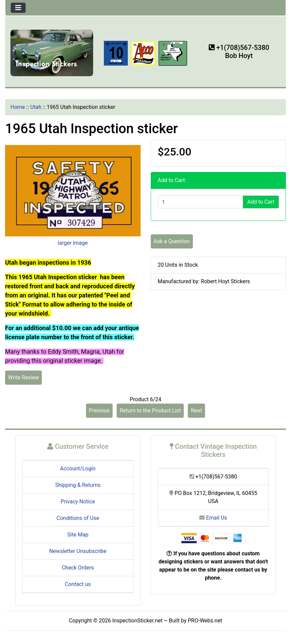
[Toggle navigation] (18, 8)
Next (196, 411)
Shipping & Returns (78, 485)
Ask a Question (172, 241)
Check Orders (78, 568)
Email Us (213, 518)
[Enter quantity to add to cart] (201, 202)
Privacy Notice (78, 502)
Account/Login (78, 469)
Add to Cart (261, 202)
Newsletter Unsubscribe (78, 551)
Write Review (23, 377)
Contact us (78, 584)
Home (18, 107)
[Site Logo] (52, 52)
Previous (99, 411)
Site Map (78, 535)
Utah (36, 107)
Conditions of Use (78, 518)
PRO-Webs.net (205, 621)
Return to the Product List (150, 411)
